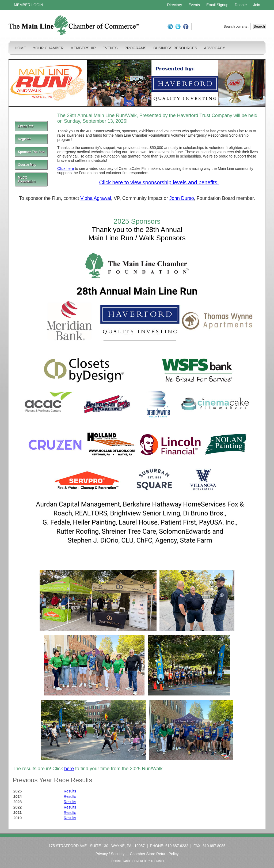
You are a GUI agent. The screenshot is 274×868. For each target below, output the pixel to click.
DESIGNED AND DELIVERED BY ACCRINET (137, 861)
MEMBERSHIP (83, 48)
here (69, 769)
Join (257, 5)
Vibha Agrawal (96, 198)
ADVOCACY (215, 48)
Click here (66, 169)
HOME (20, 48)
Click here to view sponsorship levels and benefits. (159, 182)
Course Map (27, 165)
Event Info (26, 126)
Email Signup (217, 5)
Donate (241, 5)
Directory (174, 5)
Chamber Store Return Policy (154, 854)
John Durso (182, 198)
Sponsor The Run (31, 152)
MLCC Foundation (27, 179)
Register (24, 139)
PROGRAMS (136, 48)
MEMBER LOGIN (28, 5)
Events (194, 5)
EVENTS (110, 48)
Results (70, 791)
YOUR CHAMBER (48, 48)
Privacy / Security (110, 854)
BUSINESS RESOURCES (175, 48)
